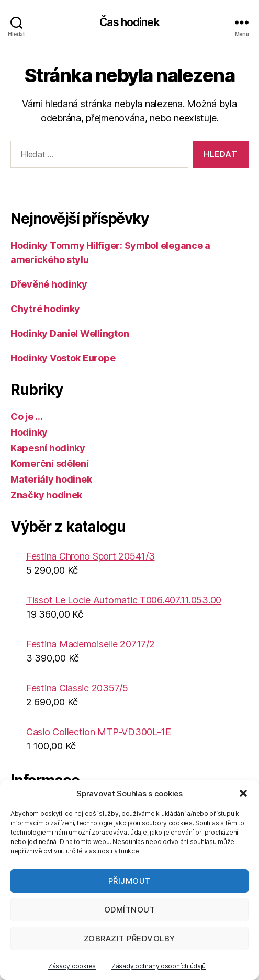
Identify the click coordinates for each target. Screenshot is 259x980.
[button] (243, 793)
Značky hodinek (46, 495)
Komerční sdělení (50, 464)
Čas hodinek (129, 22)
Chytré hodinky (45, 309)
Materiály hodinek (51, 479)
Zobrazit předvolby (129, 938)
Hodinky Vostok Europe (63, 358)
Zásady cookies (72, 966)
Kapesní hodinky (48, 448)
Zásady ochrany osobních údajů (159, 966)
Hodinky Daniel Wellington (70, 333)
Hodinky (29, 432)
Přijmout (129, 881)
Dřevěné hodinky (49, 284)
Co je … (27, 417)
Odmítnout (130, 910)
